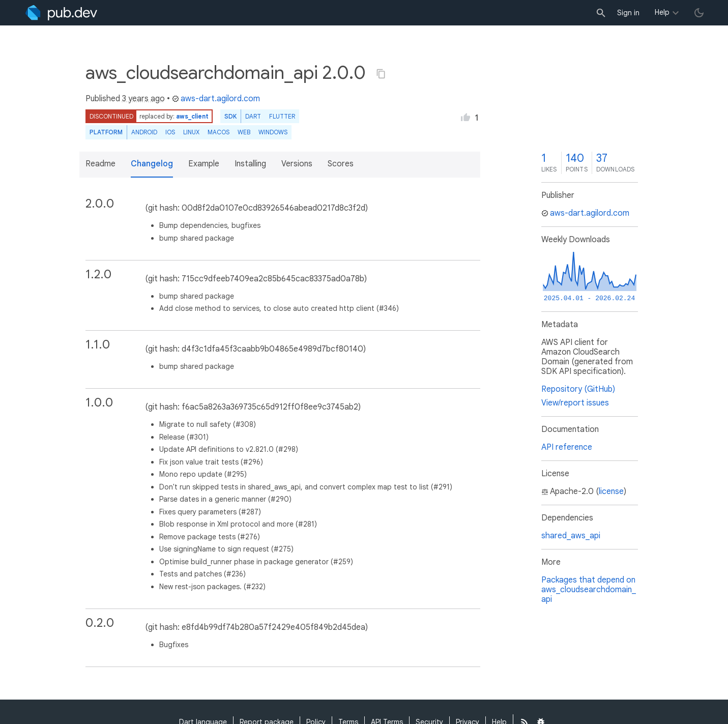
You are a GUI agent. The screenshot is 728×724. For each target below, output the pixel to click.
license (611, 491)
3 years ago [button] (143, 99)
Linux (191, 132)
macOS (219, 132)
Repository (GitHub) (578, 389)
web (244, 132)
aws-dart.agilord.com (216, 99)
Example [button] (204, 164)
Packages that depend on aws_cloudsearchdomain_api (589, 590)
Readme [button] (100, 164)
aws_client (192, 116)
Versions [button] (297, 164)
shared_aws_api (571, 536)
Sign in (628, 13)
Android (144, 132)
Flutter (282, 116)
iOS (170, 132)
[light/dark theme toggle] (699, 13)
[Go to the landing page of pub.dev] (61, 13)
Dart (253, 116)
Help (662, 12)
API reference (567, 447)
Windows (273, 132)
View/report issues (575, 403)
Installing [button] (250, 164)
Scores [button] (341, 164)
